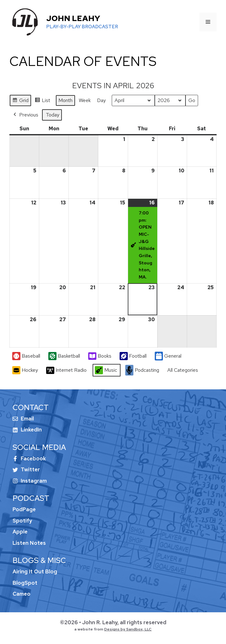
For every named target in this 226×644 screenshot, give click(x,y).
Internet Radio (66, 371)
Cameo (22, 594)
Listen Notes (29, 543)
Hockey (25, 371)
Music (106, 371)
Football (133, 356)
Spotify (22, 521)
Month (65, 100)
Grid (20, 101)
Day (101, 100)
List (42, 101)
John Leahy (73, 18)
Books (100, 356)
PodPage (24, 509)
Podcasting (142, 371)
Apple (20, 532)
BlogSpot (25, 583)
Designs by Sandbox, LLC (128, 629)
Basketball (64, 356)
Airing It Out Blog (35, 571)
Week (85, 100)
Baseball (26, 356)
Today (53, 115)
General (168, 356)
